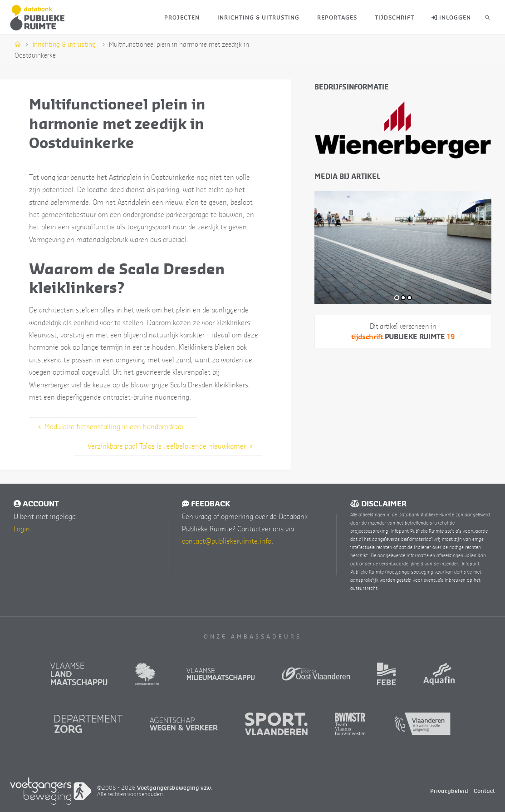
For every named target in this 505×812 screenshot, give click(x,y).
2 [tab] (403, 298)
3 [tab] (409, 298)
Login (22, 529)
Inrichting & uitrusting (64, 44)
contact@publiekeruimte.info (227, 541)
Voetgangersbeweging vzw (174, 788)
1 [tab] (397, 298)
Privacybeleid (449, 791)
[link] (488, 17)
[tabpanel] (403, 248)
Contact (484, 791)
